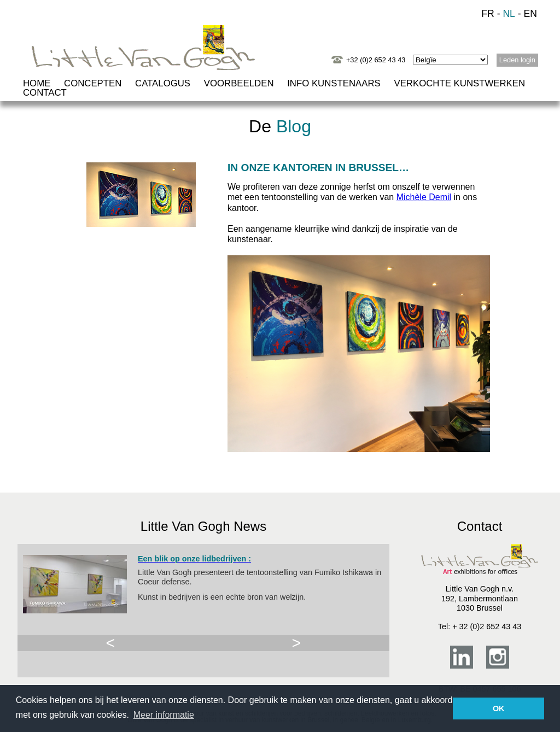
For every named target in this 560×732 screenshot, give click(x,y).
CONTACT (45, 93)
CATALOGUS (163, 83)
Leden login (517, 60)
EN (530, 14)
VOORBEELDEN (239, 83)
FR (488, 14)
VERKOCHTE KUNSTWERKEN (459, 83)
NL (509, 14)
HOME (37, 83)
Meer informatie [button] (164, 715)
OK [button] (499, 708)
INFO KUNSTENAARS (334, 83)
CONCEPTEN (93, 83)
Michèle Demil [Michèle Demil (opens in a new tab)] (424, 197)
